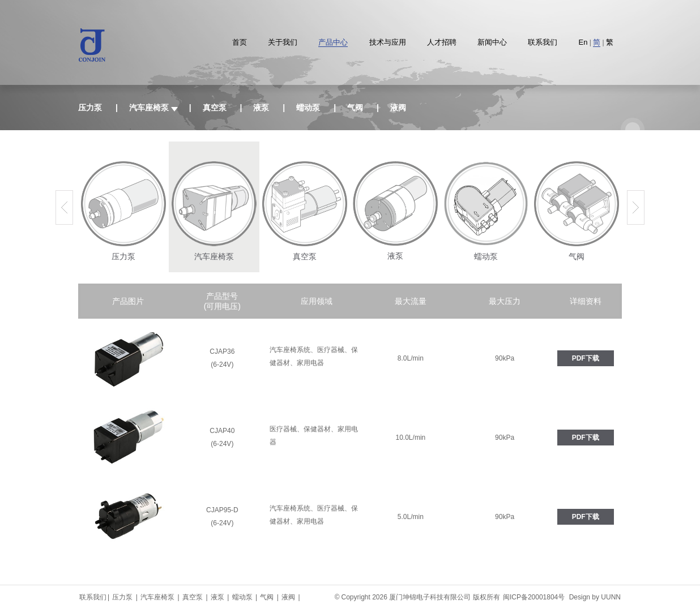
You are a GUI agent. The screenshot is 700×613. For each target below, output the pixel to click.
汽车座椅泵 (158, 597)
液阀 (398, 108)
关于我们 (283, 42)
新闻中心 (492, 42)
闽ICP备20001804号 (534, 597)
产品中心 (333, 42)
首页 (240, 42)
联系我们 (543, 42)
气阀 (355, 108)
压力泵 (90, 108)
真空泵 (215, 108)
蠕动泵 (308, 108)
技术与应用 (388, 42)
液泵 (261, 108)
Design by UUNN (595, 597)
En (583, 42)
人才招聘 (442, 42)
